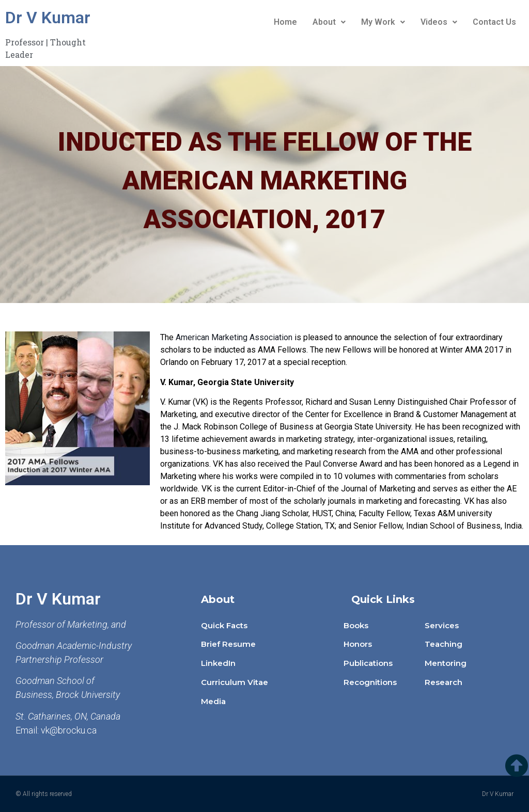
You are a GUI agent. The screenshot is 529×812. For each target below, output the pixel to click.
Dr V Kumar (48, 18)
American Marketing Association (234, 337)
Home (285, 22)
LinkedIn (218, 663)
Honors (358, 644)
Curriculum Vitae (235, 682)
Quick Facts (224, 625)
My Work (383, 22)
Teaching (444, 644)
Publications (368, 663)
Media (213, 701)
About (329, 22)
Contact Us (494, 22)
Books (356, 625)
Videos (439, 22)
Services (442, 625)
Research (444, 682)
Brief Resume (228, 644)
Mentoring (446, 663)
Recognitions (370, 682)
